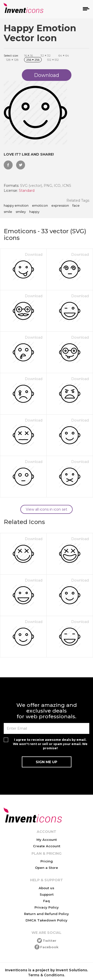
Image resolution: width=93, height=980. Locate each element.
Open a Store (46, 868)
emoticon (40, 206)
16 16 (28, 55)
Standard (27, 191)
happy (34, 212)
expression (60, 206)
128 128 (12, 60)
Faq (46, 901)
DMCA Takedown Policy (46, 920)
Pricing (47, 861)
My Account (47, 840)
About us (46, 888)
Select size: (11, 55)
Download (34, 255)
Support (47, 894)
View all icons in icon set (46, 509)
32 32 (46, 55)
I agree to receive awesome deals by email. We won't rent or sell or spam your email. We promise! (50, 744)
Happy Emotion (16, 206)
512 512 (53, 60)
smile (8, 212)
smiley (21, 212)
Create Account (47, 846)
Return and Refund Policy (46, 914)
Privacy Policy (47, 907)
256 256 (33, 60)
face (76, 206)
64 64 (64, 55)
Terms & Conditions (46, 975)
